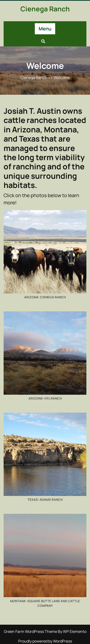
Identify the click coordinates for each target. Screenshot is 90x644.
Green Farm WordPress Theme (31, 631)
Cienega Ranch (45, 9)
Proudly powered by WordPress (45, 641)
